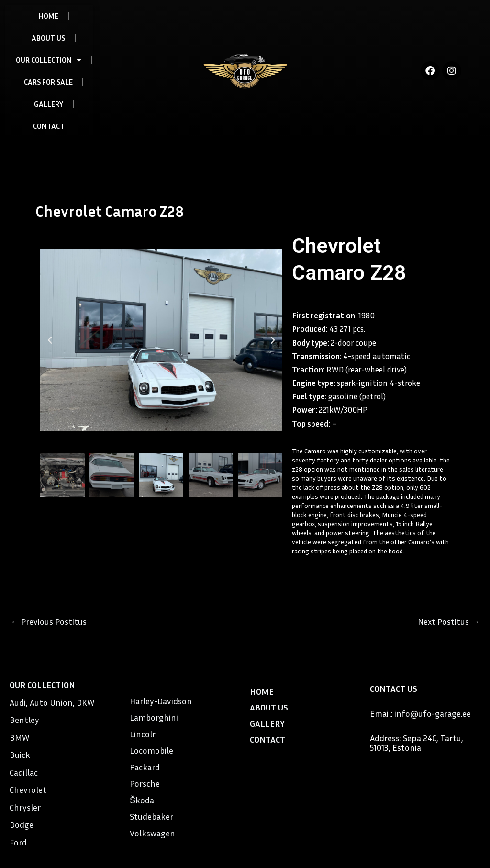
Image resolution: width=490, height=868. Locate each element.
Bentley (24, 720)
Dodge (22, 824)
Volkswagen (152, 833)
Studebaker (151, 816)
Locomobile (151, 750)
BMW (19, 737)
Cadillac (24, 772)
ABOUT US (48, 38)
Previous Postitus (49, 621)
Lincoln (144, 734)
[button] (50, 340)
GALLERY (49, 104)
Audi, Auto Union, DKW (52, 702)
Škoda (142, 800)
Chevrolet (28, 789)
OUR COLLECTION (49, 60)
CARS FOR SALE (48, 82)
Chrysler (25, 807)
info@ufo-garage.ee (433, 713)
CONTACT (49, 126)
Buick (20, 755)
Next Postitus (449, 621)
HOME (49, 16)
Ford (18, 842)
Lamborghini (154, 717)
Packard (145, 767)
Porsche (145, 783)
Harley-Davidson (161, 701)
